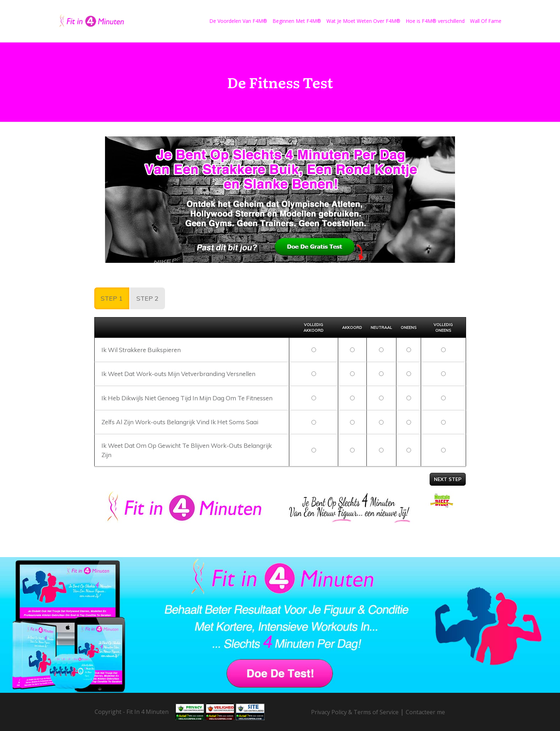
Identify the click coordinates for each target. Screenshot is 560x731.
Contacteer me (425, 712)
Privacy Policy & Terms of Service (355, 712)
